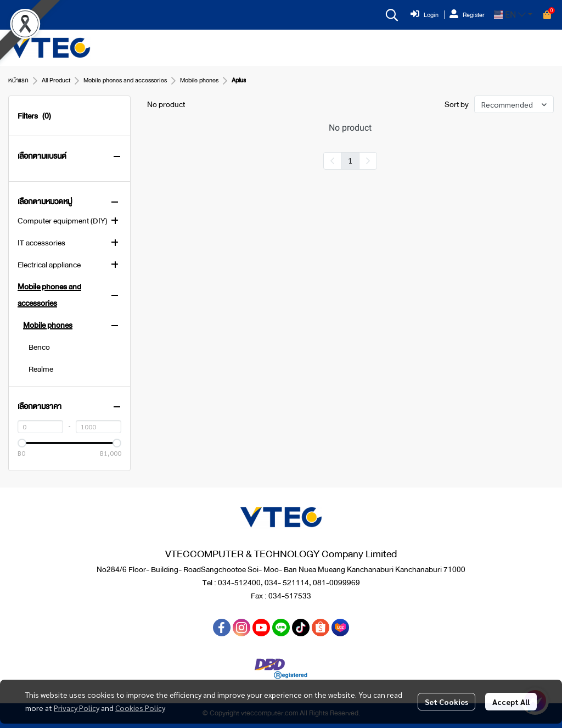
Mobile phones (199, 80)
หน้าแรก (18, 80)
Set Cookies (446, 702)
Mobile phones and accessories (125, 80)
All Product (56, 80)
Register (467, 15)
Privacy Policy (77, 708)
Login (425, 15)
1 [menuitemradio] (350, 160)
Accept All (511, 702)
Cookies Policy (140, 708)
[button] (392, 15)
